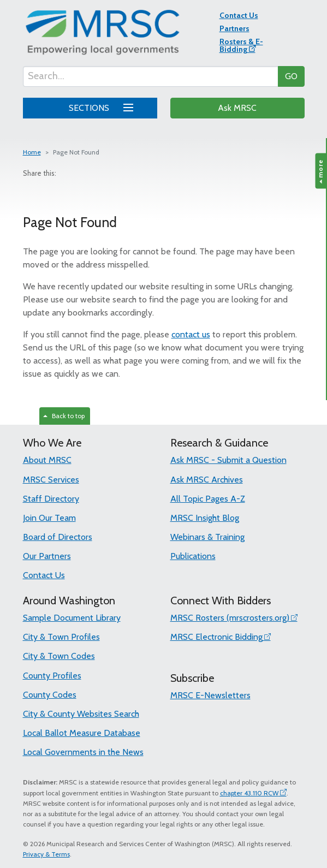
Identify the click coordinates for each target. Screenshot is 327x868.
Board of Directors (58, 537)
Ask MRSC (237, 108)
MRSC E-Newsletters (210, 695)
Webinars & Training (207, 537)
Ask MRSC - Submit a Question (228, 460)
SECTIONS (99, 106)
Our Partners (47, 556)
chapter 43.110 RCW (249, 793)
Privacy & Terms (46, 854)
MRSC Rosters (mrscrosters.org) (230, 618)
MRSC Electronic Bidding (216, 637)
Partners (234, 28)
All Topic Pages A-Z (208, 499)
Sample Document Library (72, 618)
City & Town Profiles (61, 637)
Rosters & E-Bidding (241, 45)
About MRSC (47, 460)
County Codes (50, 695)
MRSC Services (51, 480)
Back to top (64, 416)
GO (291, 76)
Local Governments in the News (83, 752)
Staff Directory (51, 499)
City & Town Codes (59, 656)
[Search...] (151, 76)
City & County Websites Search (81, 714)
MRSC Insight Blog (205, 518)
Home (32, 152)
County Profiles (52, 676)
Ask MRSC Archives (207, 480)
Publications (193, 556)
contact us (191, 334)
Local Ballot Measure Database (82, 733)
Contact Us (239, 15)
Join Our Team (49, 518)
